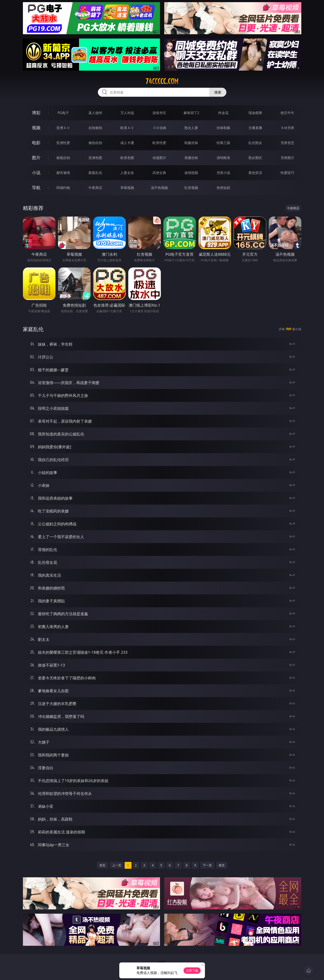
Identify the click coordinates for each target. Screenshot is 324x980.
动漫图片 (159, 158)
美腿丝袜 (191, 158)
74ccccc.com (162, 81)
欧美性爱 (159, 143)
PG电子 (63, 113)
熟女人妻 (191, 128)
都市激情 (63, 173)
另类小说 (223, 173)
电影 (36, 143)
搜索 (218, 92)
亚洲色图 (95, 158)
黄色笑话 (255, 173)
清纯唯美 (223, 158)
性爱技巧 (287, 173)
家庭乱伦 (95, 173)
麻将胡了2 (191, 113)
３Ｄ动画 (159, 128)
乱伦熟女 (255, 143)
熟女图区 (255, 158)
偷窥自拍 (63, 158)
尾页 (222, 865)
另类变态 (287, 143)
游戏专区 (159, 113)
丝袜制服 (223, 128)
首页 (102, 865)
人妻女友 (127, 173)
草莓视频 (127, 188)
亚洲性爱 (63, 143)
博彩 (36, 113)
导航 (36, 188)
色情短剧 (223, 188)
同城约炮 (63, 188)
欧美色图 (127, 158)
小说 (36, 173)
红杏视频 (191, 188)
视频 (36, 128)
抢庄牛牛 (287, 113)
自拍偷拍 (95, 128)
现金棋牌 (255, 113)
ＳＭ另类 (287, 128)
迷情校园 (191, 173)
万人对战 (127, 113)
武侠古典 (159, 173)
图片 (36, 158)
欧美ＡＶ (127, 128)
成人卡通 (127, 143)
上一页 (117, 865)
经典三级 (223, 143)
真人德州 (95, 113)
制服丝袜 (191, 143)
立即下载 (192, 970)
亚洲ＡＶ (63, 128)
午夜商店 (95, 188)
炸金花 (223, 113)
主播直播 (255, 128)
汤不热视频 (159, 188)
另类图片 (287, 158)
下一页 (207, 865)
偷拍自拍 (95, 143)
